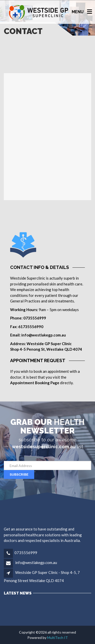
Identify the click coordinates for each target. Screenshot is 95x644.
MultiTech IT (58, 638)
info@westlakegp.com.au (36, 562)
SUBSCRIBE (19, 474)
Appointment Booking (30, 383)
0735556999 (26, 553)
